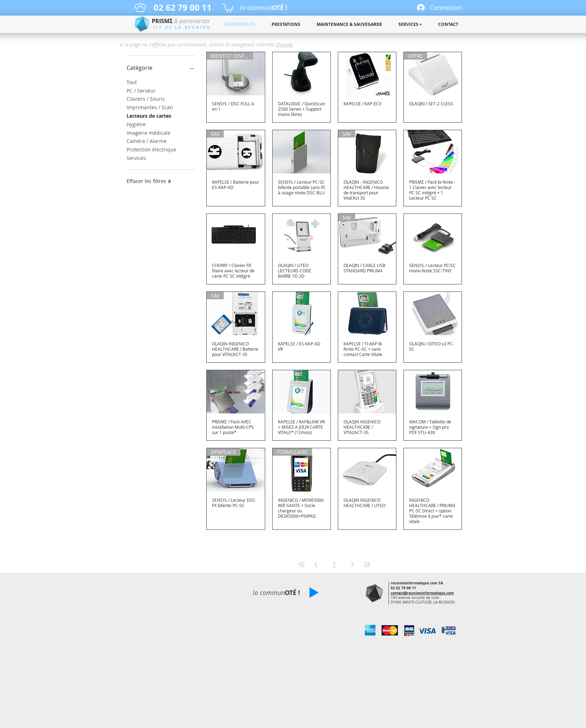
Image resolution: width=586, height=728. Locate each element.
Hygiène (136, 124)
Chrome (284, 45)
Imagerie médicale (149, 132)
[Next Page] (353, 565)
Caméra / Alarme (147, 141)
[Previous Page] (316, 565)
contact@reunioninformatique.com (422, 593)
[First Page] (302, 565)
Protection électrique (151, 149)
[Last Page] (367, 565)
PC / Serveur (141, 90)
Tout (132, 82)
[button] (228, 8)
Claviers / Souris (146, 98)
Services (136, 158)
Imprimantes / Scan (150, 107)
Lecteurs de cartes (149, 115)
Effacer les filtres (149, 181)
